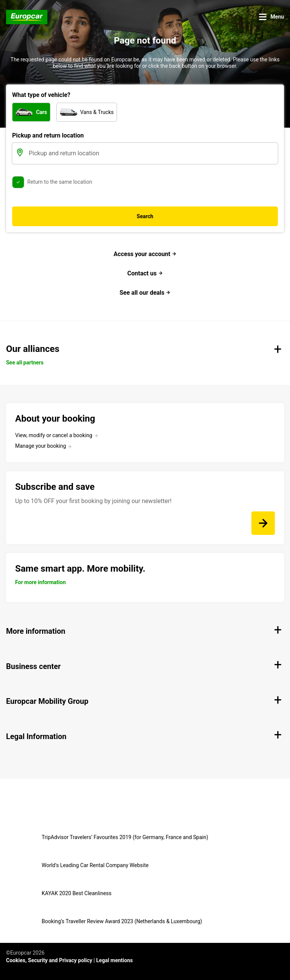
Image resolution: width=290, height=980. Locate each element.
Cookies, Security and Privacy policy (49, 960)
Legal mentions (115, 960)
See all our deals (145, 293)
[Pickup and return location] (153, 153)
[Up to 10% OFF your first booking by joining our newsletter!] (263, 523)
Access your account (145, 254)
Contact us (145, 273)
